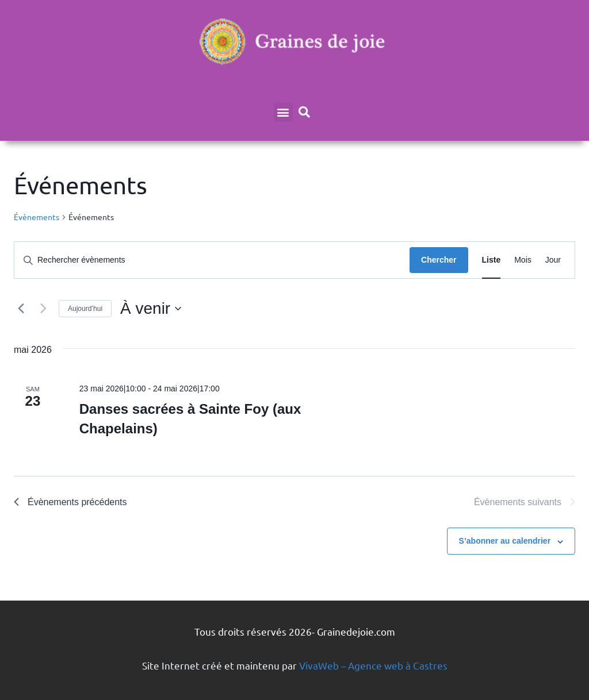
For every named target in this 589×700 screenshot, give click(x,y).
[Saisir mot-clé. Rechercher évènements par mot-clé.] (212, 260)
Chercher (439, 260)
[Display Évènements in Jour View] (553, 260)
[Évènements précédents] (21, 309)
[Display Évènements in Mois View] (523, 260)
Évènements (37, 217)
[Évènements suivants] (43, 309)
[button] (283, 112)
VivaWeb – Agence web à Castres (373, 665)
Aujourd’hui (85, 309)
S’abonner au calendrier (505, 541)
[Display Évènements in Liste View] (492, 260)
